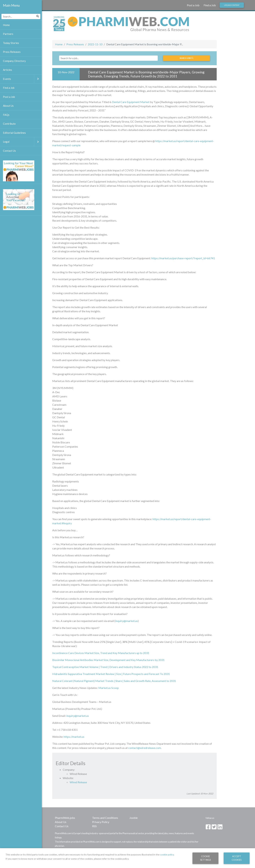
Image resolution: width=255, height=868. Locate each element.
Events (22, 79)
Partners (8, 34)
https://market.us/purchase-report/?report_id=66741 (183, 258)
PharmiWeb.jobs (65, 818)
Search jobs (186, 58)
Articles (7, 70)
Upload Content (232, 5)
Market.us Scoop (109, 688)
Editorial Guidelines (14, 133)
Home (59, 44)
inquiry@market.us (127, 621)
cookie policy (167, 854)
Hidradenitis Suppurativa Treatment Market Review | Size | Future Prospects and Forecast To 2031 (111, 674)
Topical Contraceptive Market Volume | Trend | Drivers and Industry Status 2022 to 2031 (105, 667)
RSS (94, 826)
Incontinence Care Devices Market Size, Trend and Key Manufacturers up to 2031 (101, 653)
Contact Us (62, 826)
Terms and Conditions (105, 818)
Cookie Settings (206, 858)
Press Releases (75, 44)
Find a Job (210, 5)
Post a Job (193, 5)
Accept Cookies (237, 858)
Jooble (134, 818)
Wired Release (78, 782)
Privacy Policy (101, 822)
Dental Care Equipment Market (131, 102)
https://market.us (74, 737)
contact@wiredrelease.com (145, 748)
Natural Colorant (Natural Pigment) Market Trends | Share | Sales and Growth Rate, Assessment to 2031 (114, 681)
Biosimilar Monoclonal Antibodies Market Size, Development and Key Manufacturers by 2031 (108, 660)
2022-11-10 (95, 44)
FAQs (6, 115)
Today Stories (11, 43)
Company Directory (14, 61)
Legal (22, 142)
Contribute (9, 124)
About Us (61, 822)
